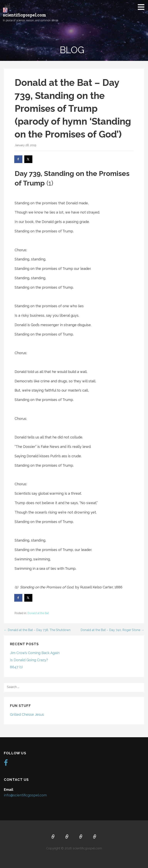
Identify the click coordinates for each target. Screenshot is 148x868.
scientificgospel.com (24, 15)
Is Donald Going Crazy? (29, 660)
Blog (95, 837)
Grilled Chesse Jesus (27, 714)
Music (81, 837)
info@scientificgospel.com (25, 795)
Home (53, 837)
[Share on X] (29, 159)
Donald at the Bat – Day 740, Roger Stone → (112, 630)
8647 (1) (16, 667)
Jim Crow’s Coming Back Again (35, 653)
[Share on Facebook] (18, 159)
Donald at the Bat (38, 613)
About (67, 837)
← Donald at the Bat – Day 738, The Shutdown (37, 630)
